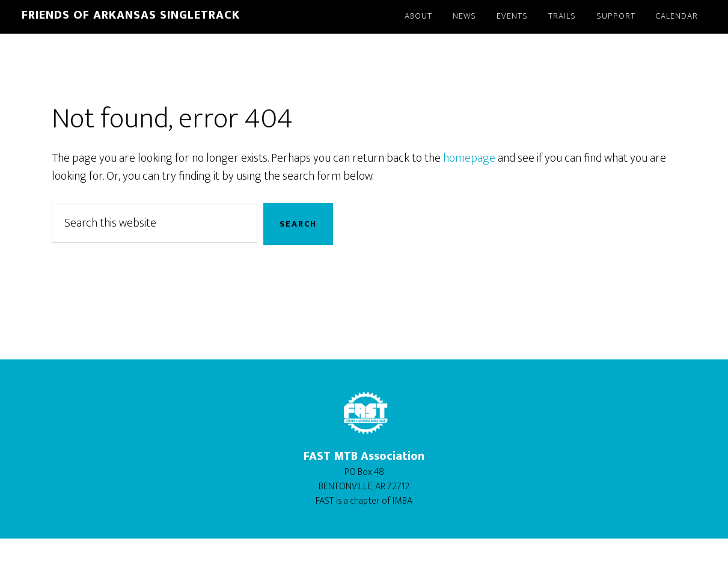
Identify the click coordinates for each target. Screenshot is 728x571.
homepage (469, 158)
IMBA (402, 501)
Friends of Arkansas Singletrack (131, 15)
